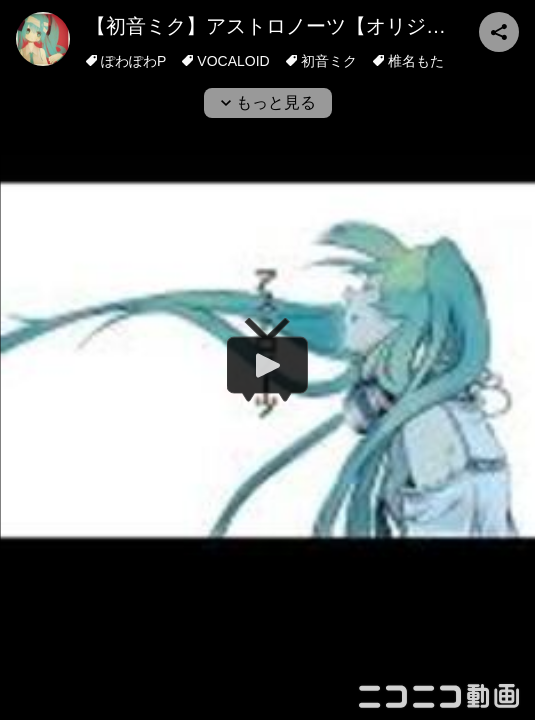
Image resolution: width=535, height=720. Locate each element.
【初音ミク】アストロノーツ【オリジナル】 (286, 26)
